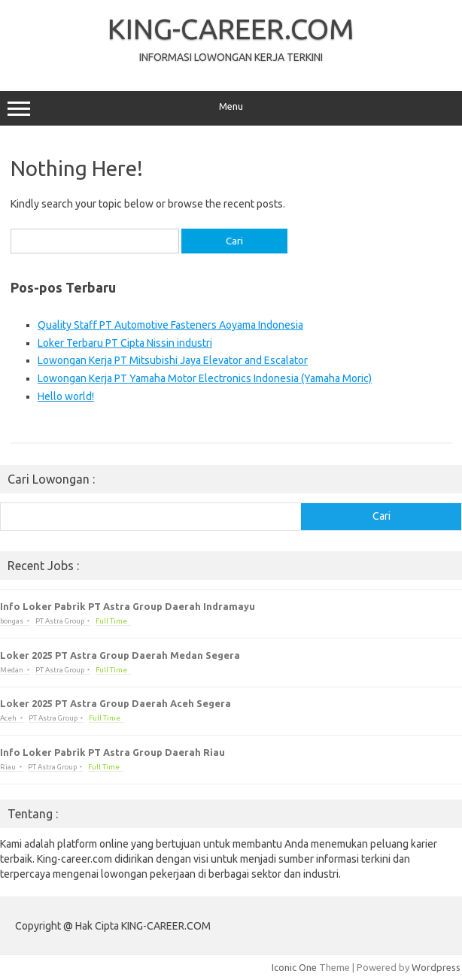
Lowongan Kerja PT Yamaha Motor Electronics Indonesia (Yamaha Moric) (205, 378)
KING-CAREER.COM (231, 29)
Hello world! (66, 396)
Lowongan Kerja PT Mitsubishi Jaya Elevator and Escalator (173, 360)
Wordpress (436, 967)
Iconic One (294, 967)
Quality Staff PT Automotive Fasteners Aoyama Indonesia (170, 325)
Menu (231, 108)
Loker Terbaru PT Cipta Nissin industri (125, 343)
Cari (381, 516)
